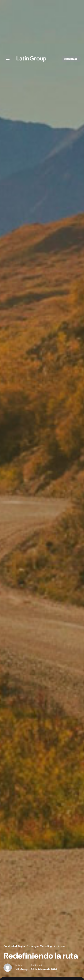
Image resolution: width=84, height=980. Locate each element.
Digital (22, 946)
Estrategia (33, 946)
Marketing (46, 946)
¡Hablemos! (71, 59)
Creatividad (10, 946)
